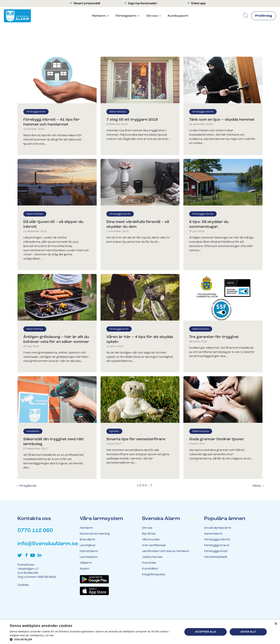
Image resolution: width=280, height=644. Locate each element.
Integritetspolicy (154, 575)
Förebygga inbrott (203, 112)
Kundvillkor (150, 569)
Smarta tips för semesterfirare (136, 439)
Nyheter (114, 431)
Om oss (152, 16)
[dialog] (140, 632)
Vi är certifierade (154, 546)
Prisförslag (263, 16)
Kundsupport (178, 16)
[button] (94, 639)
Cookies (23, 585)
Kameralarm (213, 534)
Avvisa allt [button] (248, 632)
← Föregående (26, 486)
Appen (85, 569)
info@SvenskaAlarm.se (48, 544)
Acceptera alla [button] (206, 632)
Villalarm (86, 563)
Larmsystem (89, 557)
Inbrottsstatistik (216, 557)
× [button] (276, 624)
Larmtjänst (88, 546)
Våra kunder (151, 540)
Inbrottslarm (89, 551)
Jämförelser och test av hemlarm (166, 551)
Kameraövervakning (95, 534)
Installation (33, 431)
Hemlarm (99, 16)
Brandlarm (87, 540)
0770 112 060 (35, 531)
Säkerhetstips (118, 112)
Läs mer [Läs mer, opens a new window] (49, 635)
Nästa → (259, 486)
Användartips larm (218, 528)
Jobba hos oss (152, 557)
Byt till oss (149, 534)
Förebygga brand (217, 546)
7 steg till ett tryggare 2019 (132, 120)
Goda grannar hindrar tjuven (216, 439)
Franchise (149, 563)
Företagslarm (126, 16)
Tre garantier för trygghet (214, 337)
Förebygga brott (36, 112)
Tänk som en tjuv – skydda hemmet (222, 120)
